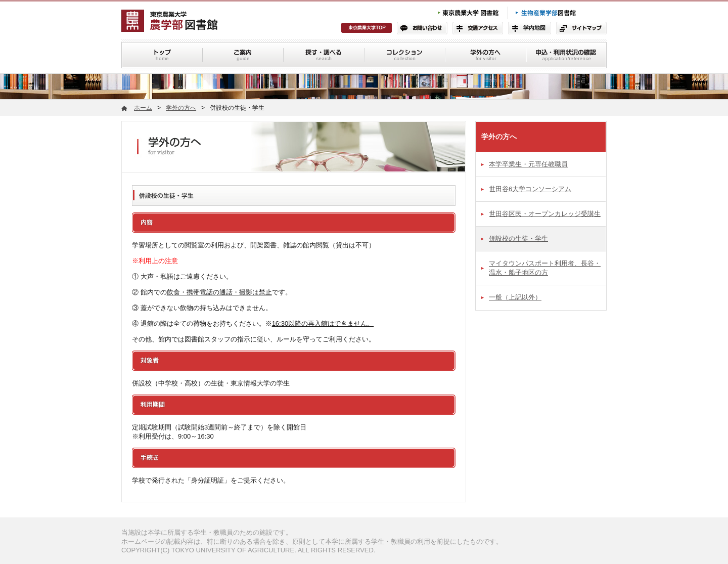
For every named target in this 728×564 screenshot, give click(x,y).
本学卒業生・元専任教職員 (528, 164)
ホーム (143, 108)
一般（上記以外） (515, 297)
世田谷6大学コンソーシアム (530, 189)
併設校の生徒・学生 (518, 238)
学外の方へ (181, 108)
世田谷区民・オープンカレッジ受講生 (545, 214)
